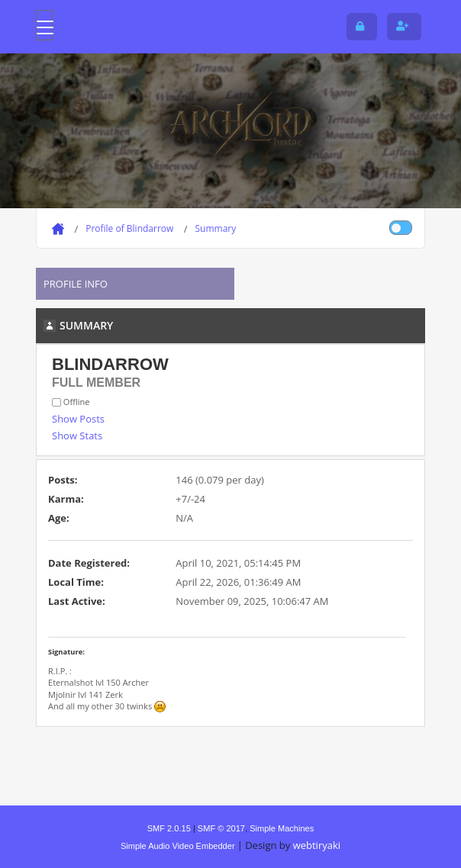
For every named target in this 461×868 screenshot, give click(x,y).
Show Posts (78, 419)
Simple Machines (282, 828)
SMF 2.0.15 (169, 828)
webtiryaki (317, 845)
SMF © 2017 (221, 828)
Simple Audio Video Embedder (178, 846)
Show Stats (77, 436)
